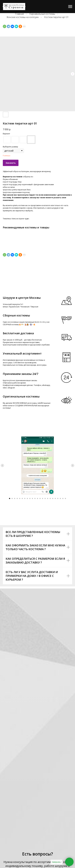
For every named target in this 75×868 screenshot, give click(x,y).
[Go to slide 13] (40, 498)
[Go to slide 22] (63, 498)
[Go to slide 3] (15, 498)
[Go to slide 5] (20, 498)
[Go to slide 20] (58, 498)
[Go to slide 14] (43, 498)
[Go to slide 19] (55, 498)
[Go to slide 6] (22, 498)
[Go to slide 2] (12, 498)
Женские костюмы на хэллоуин (23, 17)
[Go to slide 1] (10, 498)
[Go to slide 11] (35, 498)
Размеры (7, 156)
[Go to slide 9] (30, 498)
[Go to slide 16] (48, 498)
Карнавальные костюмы (42, 14)
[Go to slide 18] (53, 498)
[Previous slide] (2, 465)
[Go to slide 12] (37, 498)
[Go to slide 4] (17, 498)
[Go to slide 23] (65, 498)
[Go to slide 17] (50, 498)
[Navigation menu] (70, 7)
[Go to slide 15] (45, 498)
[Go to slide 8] (27, 498)
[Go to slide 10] (32, 498)
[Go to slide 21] (60, 498)
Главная (19, 14)
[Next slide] (73, 465)
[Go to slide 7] (25, 498)
